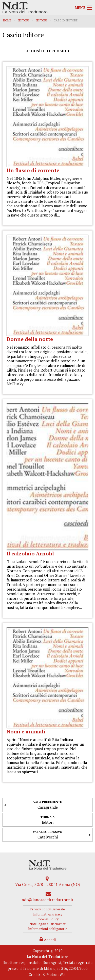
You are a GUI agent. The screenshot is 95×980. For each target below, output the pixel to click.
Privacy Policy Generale (48, 909)
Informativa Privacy (48, 914)
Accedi (48, 940)
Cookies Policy (48, 919)
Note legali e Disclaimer (48, 924)
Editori (23, 20)
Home (7, 20)
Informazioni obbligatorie (48, 929)
